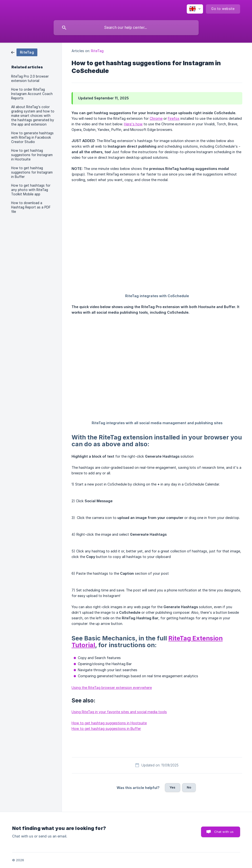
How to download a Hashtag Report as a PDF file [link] (31, 207)
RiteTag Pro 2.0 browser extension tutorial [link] (30, 79)
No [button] (189, 787)
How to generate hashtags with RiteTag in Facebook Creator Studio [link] (32, 137)
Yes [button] (172, 787)
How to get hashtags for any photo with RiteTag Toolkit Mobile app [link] (31, 190)
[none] (195, 9)
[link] (24, 52)
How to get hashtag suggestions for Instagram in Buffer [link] (32, 172)
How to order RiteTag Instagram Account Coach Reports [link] (32, 94)
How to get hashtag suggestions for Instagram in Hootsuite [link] (32, 155)
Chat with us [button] (224, 832)
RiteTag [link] (97, 51)
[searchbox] (126, 28)
